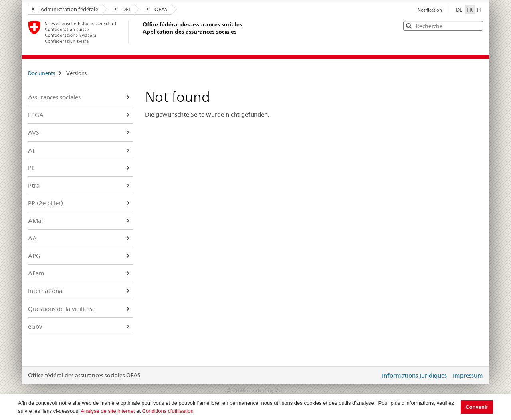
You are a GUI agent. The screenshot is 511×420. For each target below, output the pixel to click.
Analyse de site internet (108, 411)
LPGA (36, 115)
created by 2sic (266, 390)
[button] (476, 25)
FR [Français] (470, 10)
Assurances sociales (54, 97)
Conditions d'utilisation (168, 411)
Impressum (468, 375)
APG (34, 256)
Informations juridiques (414, 375)
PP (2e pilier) (46, 203)
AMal (35, 221)
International (46, 291)
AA (32, 238)
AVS (34, 132)
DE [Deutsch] (460, 10)
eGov (35, 326)
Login (373, 375)
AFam (36, 273)
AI (31, 150)
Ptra (34, 185)
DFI (123, 9)
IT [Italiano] (479, 10)
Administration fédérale (65, 9)
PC (32, 168)
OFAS (157, 9)
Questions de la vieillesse (62, 309)
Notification (430, 10)
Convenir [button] (477, 407)
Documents (42, 73)
